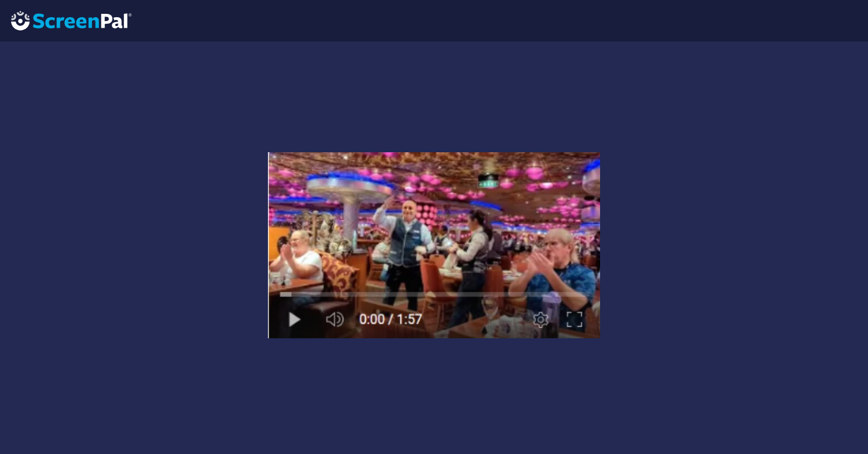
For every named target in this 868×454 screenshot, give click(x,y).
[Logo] (66, 20)
